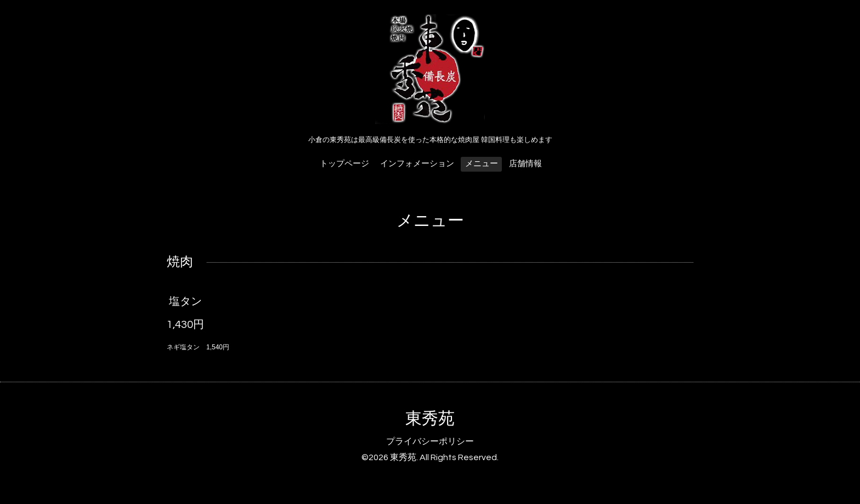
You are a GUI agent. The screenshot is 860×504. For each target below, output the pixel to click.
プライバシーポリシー (430, 441)
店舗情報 (525, 164)
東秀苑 (430, 419)
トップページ (344, 164)
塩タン (185, 302)
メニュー (482, 164)
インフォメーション (417, 164)
